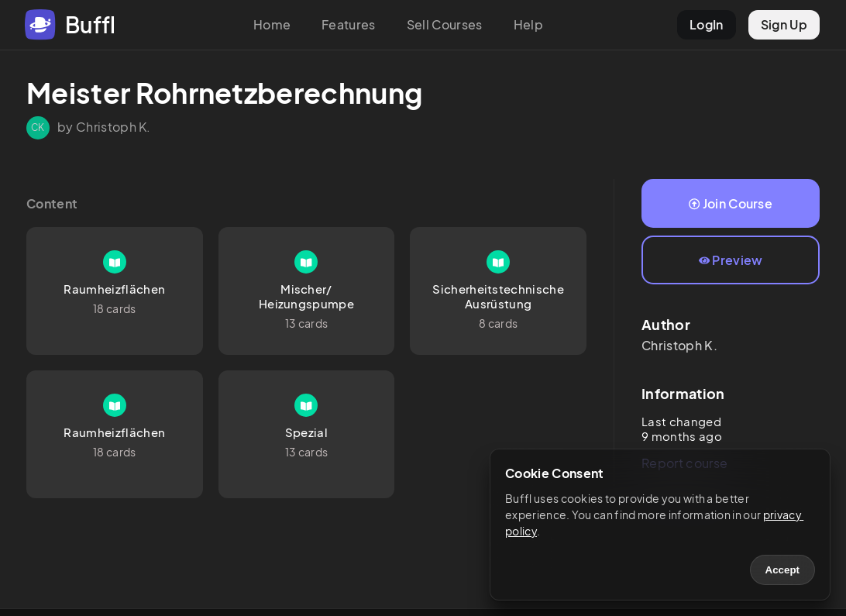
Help (528, 24)
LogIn (707, 24)
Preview (731, 260)
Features (349, 24)
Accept (782, 570)
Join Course (731, 203)
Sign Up (784, 24)
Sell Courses (445, 24)
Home (272, 24)
